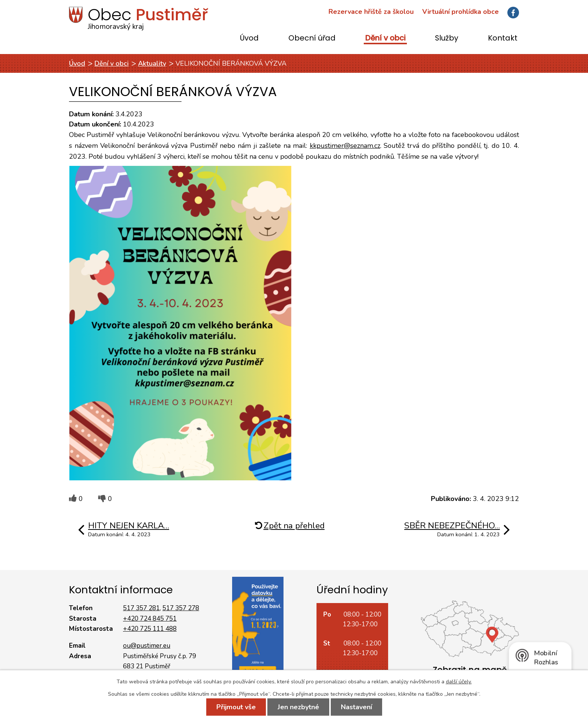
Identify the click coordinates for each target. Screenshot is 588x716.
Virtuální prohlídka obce (460, 12)
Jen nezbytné (298, 707)
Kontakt (503, 38)
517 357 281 (141, 608)
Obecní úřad (312, 38)
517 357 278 (181, 608)
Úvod (249, 38)
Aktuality (152, 63)
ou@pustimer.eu (147, 646)
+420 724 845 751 (150, 619)
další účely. (459, 682)
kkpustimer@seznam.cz (345, 146)
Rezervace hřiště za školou (371, 12)
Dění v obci (385, 38)
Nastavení (356, 707)
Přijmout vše (236, 707)
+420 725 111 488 (150, 629)
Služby (447, 38)
